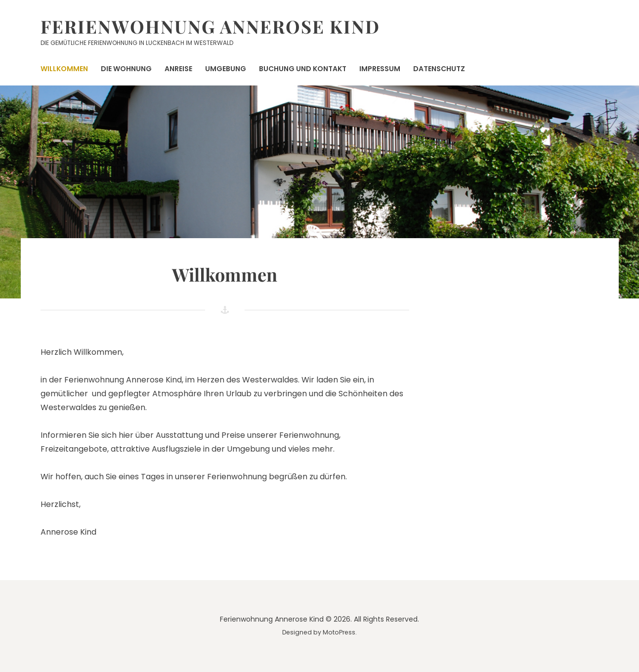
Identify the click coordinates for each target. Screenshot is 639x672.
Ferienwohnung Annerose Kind (210, 26)
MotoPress (339, 632)
